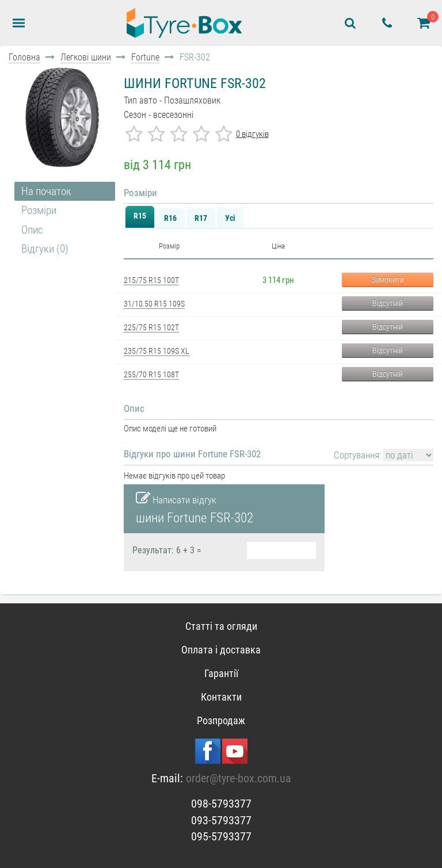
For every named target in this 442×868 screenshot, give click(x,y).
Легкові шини (86, 57)
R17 (201, 218)
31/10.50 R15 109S (154, 304)
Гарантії (221, 673)
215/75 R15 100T (151, 280)
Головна (24, 57)
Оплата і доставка (221, 650)
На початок (46, 191)
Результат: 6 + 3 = (167, 550)
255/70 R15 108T (151, 374)
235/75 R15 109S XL (157, 351)
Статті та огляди (221, 626)
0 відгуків (252, 134)
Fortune (145, 57)
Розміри (39, 210)
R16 (170, 218)
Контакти (221, 697)
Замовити (388, 280)
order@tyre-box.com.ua (239, 778)
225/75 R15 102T (151, 327)
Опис (32, 230)
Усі (230, 218)
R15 (140, 216)
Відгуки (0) (45, 249)
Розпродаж (221, 720)
